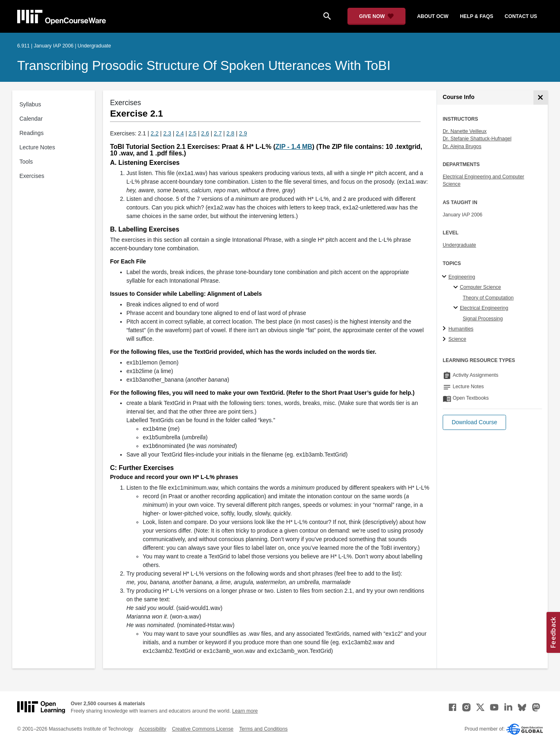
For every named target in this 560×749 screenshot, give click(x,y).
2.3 (167, 133)
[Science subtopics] (445, 340)
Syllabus (30, 104)
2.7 (218, 133)
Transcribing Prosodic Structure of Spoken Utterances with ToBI (204, 65)
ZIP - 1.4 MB (294, 147)
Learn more (245, 711)
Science (457, 339)
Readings (32, 133)
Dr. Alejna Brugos (462, 146)
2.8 (230, 133)
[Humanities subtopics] (445, 329)
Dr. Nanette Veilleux (465, 131)
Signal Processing (483, 319)
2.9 (243, 133)
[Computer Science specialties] (457, 288)
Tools (26, 162)
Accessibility (153, 729)
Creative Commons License (203, 729)
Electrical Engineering (484, 308)
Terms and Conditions (263, 729)
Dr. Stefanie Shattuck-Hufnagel (477, 139)
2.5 (192, 133)
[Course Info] (541, 98)
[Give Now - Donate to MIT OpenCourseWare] (377, 16)
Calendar (31, 119)
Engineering (462, 277)
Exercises (32, 176)
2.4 (180, 133)
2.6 (205, 133)
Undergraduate (459, 245)
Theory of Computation (488, 298)
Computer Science (480, 287)
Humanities (461, 329)
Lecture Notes (37, 147)
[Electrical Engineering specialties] (457, 308)
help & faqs (476, 16)
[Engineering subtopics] (445, 277)
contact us (521, 16)
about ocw (433, 16)
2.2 (155, 133)
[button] (474, 422)
